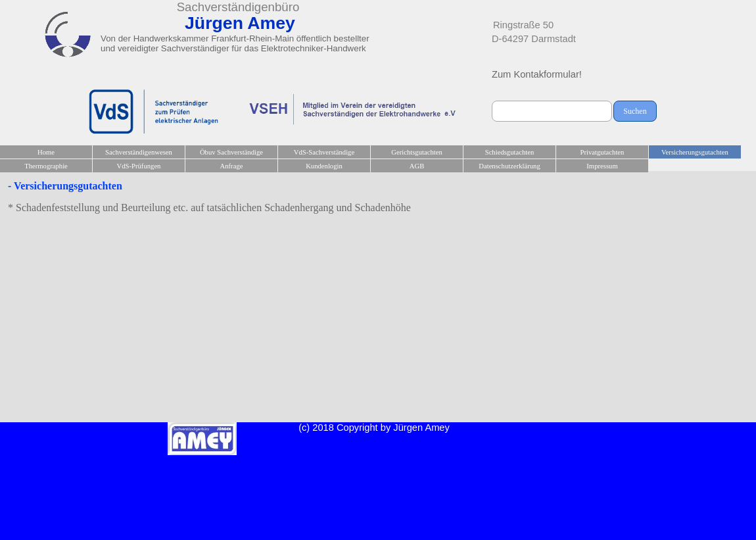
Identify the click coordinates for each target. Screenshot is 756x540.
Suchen (635, 111)
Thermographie (46, 166)
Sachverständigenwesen (139, 152)
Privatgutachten (602, 152)
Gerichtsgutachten (417, 152)
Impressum (602, 166)
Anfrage (232, 166)
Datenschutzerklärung (509, 166)
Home (46, 152)
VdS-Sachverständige (324, 152)
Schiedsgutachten (510, 152)
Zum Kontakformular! (537, 74)
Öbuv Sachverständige (231, 152)
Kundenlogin (324, 166)
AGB (417, 166)
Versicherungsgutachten (695, 152)
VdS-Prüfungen (139, 166)
